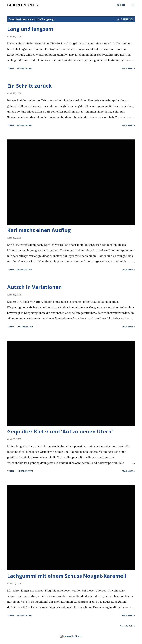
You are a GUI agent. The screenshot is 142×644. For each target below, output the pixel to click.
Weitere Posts (127, 626)
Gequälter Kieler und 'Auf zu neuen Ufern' (60, 432)
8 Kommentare (24, 270)
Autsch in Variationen (35, 287)
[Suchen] (121, 5)
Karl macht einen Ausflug (39, 230)
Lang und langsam (30, 29)
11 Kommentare (25, 471)
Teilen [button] (11, 68)
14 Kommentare (25, 327)
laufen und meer (23, 5)
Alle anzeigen (125, 19)
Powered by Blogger (71, 636)
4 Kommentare (24, 68)
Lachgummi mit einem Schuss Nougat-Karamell (67, 576)
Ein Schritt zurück (29, 86)
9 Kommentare (24, 125)
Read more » (128, 68)
